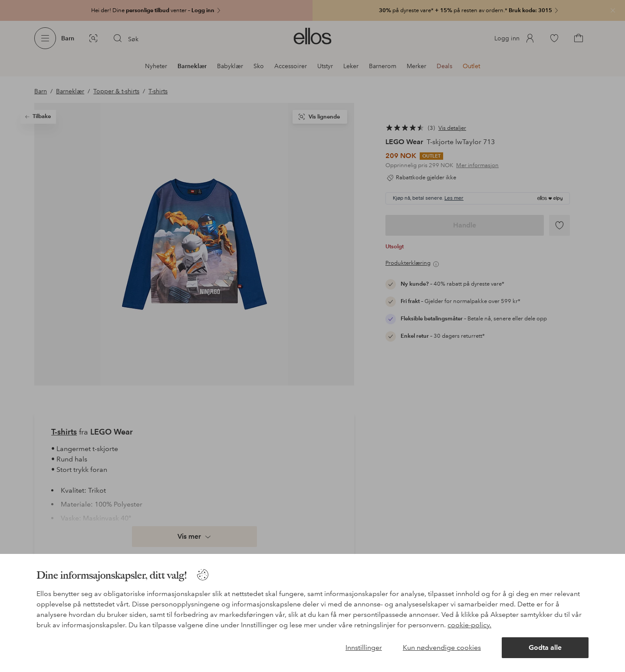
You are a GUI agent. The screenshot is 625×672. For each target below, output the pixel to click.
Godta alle (545, 647)
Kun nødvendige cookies (442, 647)
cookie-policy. (469, 625)
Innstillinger (364, 647)
